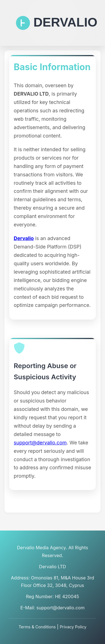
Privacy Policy (73, 627)
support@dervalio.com (40, 443)
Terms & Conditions (37, 627)
